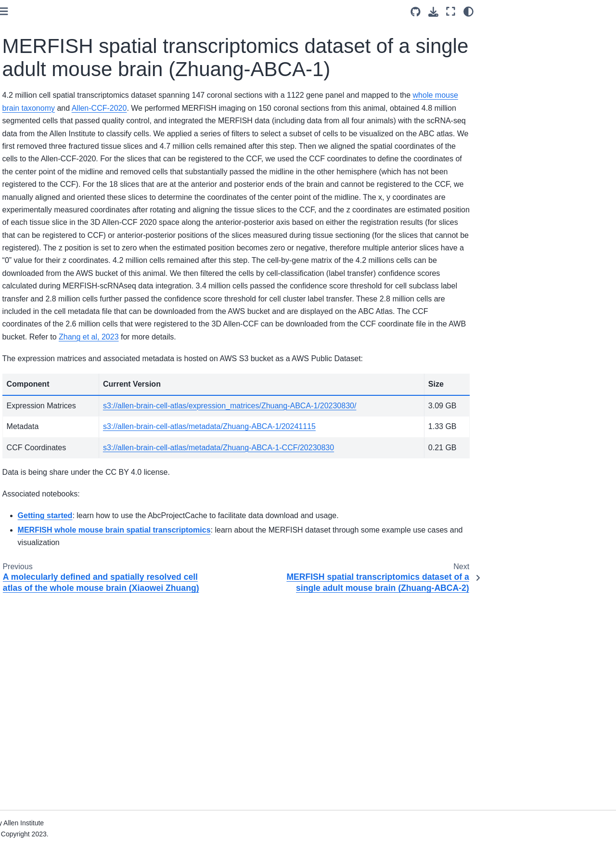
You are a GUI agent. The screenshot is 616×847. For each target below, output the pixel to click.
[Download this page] (433, 12)
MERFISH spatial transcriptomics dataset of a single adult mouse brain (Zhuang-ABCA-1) (66, 124)
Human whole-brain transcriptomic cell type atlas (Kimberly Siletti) (56, 381)
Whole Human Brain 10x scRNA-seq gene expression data (56, 678)
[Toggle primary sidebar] (140, 11)
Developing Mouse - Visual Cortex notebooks (54, 568)
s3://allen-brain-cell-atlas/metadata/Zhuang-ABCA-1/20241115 (320, 577)
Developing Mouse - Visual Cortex (54, 349)
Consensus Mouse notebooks (41, 542)
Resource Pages (38, 805)
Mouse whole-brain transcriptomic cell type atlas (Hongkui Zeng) (56, 509)
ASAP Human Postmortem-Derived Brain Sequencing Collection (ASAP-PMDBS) (55, 419)
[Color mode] (468, 12)
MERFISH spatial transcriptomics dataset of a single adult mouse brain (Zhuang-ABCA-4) (63, 272)
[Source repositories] (416, 12)
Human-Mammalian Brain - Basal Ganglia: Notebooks (54, 759)
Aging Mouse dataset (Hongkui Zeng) (45, 36)
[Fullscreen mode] (451, 12)
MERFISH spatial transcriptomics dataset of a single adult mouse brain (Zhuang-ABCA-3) (63, 223)
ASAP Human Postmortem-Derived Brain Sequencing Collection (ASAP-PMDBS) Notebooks (55, 721)
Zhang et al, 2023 (225, 462)
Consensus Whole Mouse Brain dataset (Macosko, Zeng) (52, 316)
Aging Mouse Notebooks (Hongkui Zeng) (50, 595)
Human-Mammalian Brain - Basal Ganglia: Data (54, 452)
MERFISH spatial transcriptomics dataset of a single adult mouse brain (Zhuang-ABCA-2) (63, 173)
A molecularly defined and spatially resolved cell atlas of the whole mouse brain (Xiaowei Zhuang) (56, 74)
